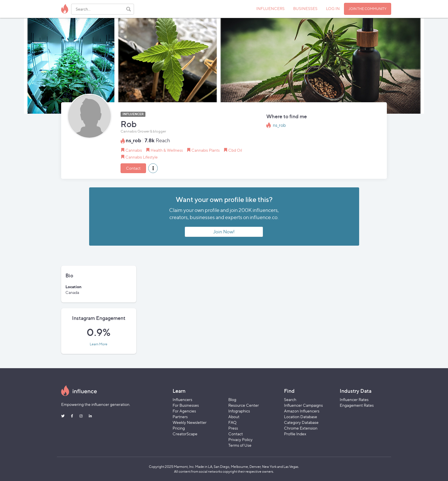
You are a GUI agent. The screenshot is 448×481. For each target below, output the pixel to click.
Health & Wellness (167, 150)
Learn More (99, 344)
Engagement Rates (357, 405)
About (234, 417)
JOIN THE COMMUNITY (368, 9)
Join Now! (224, 232)
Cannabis (134, 150)
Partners (180, 417)
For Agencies (184, 411)
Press (233, 428)
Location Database (301, 417)
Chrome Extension (301, 428)
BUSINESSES (305, 8)
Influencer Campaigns (303, 405)
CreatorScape (185, 434)
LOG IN (333, 8)
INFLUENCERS (270, 8)
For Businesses (186, 405)
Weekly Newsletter (190, 422)
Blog (232, 399)
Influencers (182, 399)
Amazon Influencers (302, 411)
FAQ (232, 422)
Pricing (179, 428)
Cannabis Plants (206, 150)
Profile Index (295, 434)
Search (290, 399)
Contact (133, 168)
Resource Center (244, 405)
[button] (153, 168)
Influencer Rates (354, 399)
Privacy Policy (240, 439)
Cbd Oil (235, 150)
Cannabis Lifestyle (142, 157)
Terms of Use (240, 445)
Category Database (301, 422)
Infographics (239, 411)
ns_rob (279, 125)
